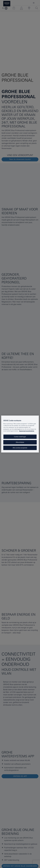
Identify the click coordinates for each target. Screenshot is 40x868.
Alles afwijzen (20, 442)
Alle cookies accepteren (20, 448)
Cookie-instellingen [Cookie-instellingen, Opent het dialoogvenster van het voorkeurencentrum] (20, 437)
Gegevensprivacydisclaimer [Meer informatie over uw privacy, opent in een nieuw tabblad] (27, 431)
